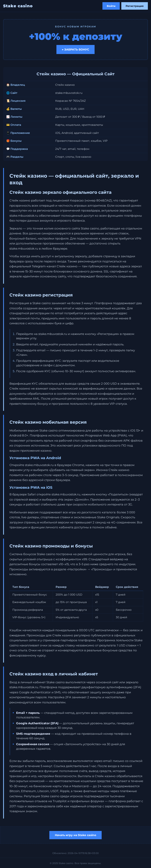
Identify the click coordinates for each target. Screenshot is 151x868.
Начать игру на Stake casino (75, 835)
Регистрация (135, 6)
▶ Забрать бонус (75, 49)
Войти (111, 6)
